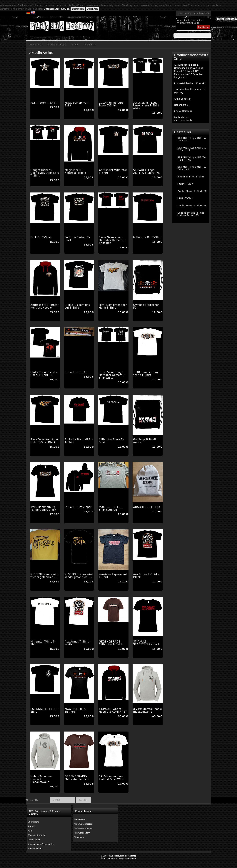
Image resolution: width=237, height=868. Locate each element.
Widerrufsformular (37, 835)
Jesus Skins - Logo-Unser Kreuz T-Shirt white (146, 105)
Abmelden (79, 837)
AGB (30, 831)
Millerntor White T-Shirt (43, 643)
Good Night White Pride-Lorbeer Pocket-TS (191, 214)
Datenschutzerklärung (57, 9)
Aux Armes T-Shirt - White (78, 643)
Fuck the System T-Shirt (77, 239)
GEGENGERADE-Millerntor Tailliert (77, 778)
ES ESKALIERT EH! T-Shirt (45, 710)
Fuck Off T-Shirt (41, 237)
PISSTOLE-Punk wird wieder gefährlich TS (44, 575)
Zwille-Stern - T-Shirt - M (192, 205)
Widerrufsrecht (35, 849)
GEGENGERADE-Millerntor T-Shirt (110, 643)
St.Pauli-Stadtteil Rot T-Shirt (79, 441)
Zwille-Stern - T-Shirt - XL (192, 191)
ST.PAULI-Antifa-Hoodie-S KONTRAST (113, 710)
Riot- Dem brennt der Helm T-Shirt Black (44, 441)
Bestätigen (78, 9)
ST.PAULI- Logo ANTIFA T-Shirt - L (192, 139)
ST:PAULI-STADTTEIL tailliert (146, 643)
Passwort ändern (82, 833)
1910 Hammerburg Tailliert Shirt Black (43, 508)
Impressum (33, 822)
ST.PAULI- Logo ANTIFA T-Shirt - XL (146, 171)
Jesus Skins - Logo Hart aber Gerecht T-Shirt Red (112, 240)
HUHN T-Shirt (185, 184)
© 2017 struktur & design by (118, 858)
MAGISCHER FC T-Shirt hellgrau (111, 508)
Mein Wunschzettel (83, 824)
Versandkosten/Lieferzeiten (41, 844)
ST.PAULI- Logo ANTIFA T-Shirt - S (192, 168)
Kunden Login (202, 13)
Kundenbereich (84, 811)
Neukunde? (184, 13)
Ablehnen (92, 9)
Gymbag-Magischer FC (146, 306)
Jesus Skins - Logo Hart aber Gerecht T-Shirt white (112, 375)
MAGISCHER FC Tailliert (75, 710)
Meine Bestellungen (84, 828)
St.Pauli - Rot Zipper (78, 507)
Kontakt (31, 826)
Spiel (75, 45)
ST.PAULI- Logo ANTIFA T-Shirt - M (192, 149)
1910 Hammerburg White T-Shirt (145, 373)
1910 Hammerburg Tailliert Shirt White (112, 778)
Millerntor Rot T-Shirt (147, 237)
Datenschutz (34, 840)
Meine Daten (80, 819)
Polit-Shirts (35, 45)
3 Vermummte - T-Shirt (191, 177)
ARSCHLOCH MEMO (146, 507)
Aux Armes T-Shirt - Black (146, 575)
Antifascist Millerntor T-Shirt (113, 171)
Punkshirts (90, 45)
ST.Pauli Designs (57, 45)
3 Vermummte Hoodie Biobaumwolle (147, 710)
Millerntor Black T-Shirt (111, 441)
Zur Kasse (203, 27)
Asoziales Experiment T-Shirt (113, 575)
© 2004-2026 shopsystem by (118, 856)
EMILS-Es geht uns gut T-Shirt (77, 306)
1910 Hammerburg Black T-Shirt (111, 104)
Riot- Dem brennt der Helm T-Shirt (113, 306)
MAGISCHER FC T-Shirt (77, 104)
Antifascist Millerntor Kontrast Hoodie (44, 306)
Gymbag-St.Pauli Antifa (144, 441)
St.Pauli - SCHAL (76, 372)
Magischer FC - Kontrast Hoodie (75, 171)
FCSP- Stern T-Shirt (43, 103)
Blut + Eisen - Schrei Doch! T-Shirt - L (44, 373)
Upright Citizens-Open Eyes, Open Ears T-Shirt (45, 173)
